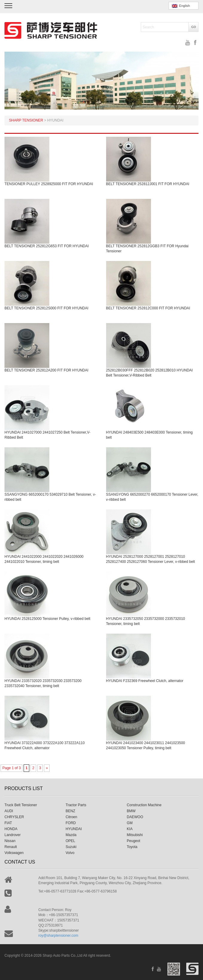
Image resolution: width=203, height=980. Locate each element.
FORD (71, 823)
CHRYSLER (14, 817)
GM (130, 823)
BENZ (71, 811)
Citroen (72, 817)
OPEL (71, 841)
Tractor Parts (76, 805)
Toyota (132, 847)
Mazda (71, 835)
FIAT (8, 823)
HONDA (11, 829)
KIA (130, 829)
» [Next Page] (47, 768)
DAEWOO (135, 817)
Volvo (70, 853)
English (181, 6)
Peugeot (133, 841)
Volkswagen (14, 853)
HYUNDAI (74, 829)
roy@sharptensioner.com (58, 936)
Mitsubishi (135, 835)
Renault (11, 847)
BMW (131, 811)
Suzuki (71, 847)
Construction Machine (144, 805)
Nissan (10, 841)
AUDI (9, 811)
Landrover (13, 835)
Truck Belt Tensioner (21, 805)
